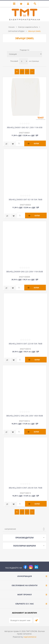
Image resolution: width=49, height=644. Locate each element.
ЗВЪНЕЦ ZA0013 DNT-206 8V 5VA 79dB (25, 488)
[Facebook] (25, 567)
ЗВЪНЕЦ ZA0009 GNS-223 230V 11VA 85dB (24, 272)
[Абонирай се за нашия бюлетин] (21, 620)
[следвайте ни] (36, 567)
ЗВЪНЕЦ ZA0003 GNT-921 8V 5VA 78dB (25, 199)
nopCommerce (30, 637)
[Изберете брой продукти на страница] (23, 61)
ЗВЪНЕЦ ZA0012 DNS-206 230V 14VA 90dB (24, 416)
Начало (12, 27)
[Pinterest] (42, 567)
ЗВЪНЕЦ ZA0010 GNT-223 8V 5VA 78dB (25, 344)
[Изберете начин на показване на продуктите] (25, 54)
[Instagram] (31, 567)
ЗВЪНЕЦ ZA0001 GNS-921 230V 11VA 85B (25, 127)
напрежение (10, 529)
